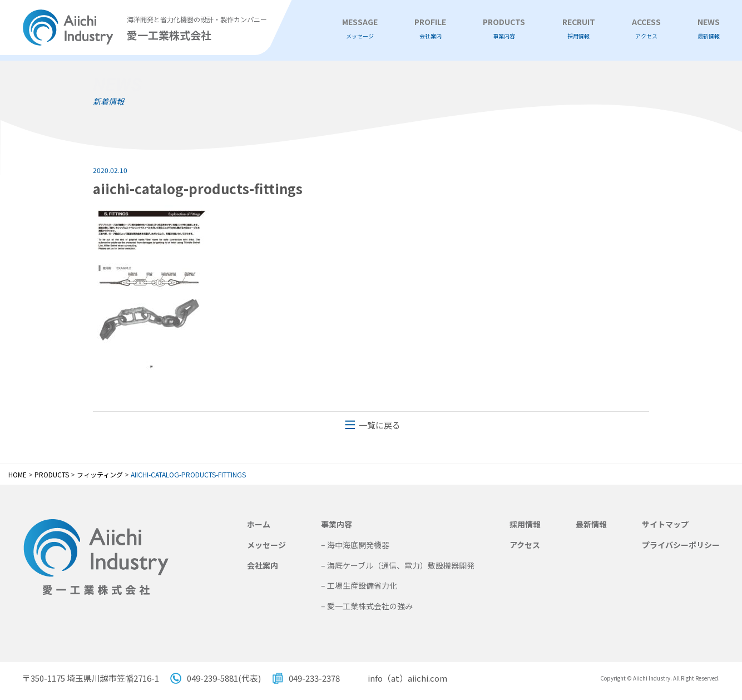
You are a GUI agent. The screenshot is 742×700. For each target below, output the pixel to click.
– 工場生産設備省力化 (359, 585)
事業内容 (337, 524)
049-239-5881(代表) (224, 678)
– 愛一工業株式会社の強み (367, 606)
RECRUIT (579, 29)
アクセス (525, 545)
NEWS (709, 29)
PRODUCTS (504, 29)
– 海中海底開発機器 (355, 545)
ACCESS (646, 29)
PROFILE (430, 29)
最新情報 (591, 524)
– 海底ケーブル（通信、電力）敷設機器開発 (398, 565)
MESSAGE (360, 29)
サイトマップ (665, 524)
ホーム (259, 524)
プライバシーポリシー (681, 545)
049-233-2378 (314, 678)
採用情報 (525, 524)
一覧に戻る (380, 425)
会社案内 (263, 565)
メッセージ (266, 545)
